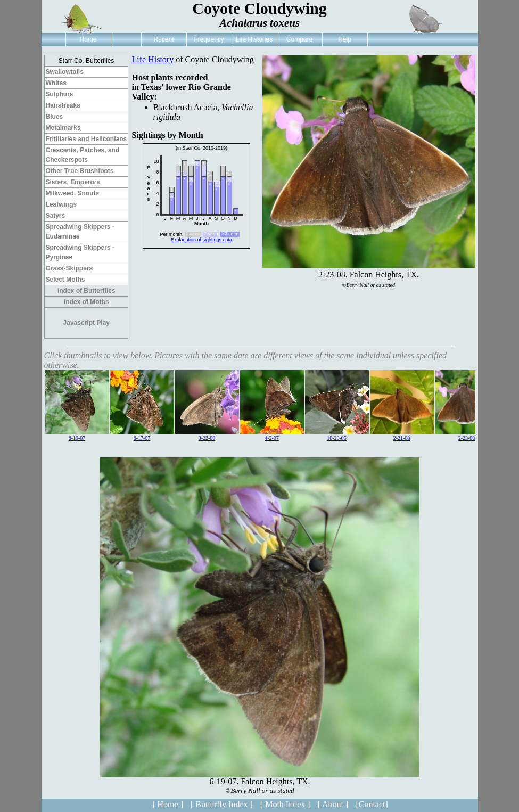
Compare (299, 39)
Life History (153, 59)
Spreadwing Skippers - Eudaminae (80, 232)
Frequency (209, 39)
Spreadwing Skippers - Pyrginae (80, 252)
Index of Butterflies (86, 291)
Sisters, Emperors (73, 182)
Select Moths (65, 280)
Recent (163, 39)
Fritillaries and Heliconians (86, 139)
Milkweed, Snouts (73, 193)
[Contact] (372, 804)
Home (88, 39)
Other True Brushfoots (80, 171)
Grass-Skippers (69, 268)
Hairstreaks (63, 105)
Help (345, 39)
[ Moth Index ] (285, 804)
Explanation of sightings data (201, 240)
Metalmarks (63, 128)
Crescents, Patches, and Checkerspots (83, 155)
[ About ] (333, 804)
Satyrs (56, 216)
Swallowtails (65, 72)
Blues (55, 117)
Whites (56, 83)
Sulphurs (60, 94)
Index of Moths (86, 302)
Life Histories (254, 39)
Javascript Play (86, 323)
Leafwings (61, 204)
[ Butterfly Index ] (222, 804)
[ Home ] (168, 804)
